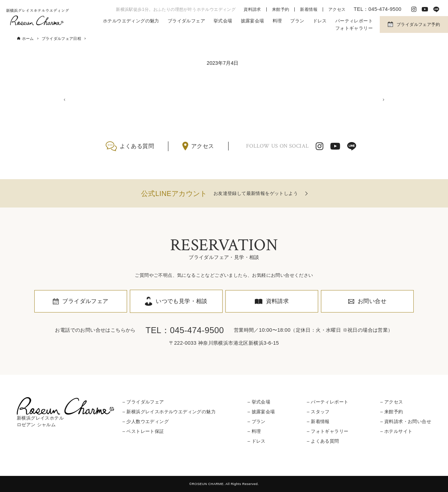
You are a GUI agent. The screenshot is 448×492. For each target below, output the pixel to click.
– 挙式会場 (259, 402)
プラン (297, 21)
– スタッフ (318, 412)
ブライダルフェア (186, 21)
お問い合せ (372, 301)
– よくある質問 (323, 441)
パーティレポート (354, 21)
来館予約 (281, 9)
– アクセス (391, 402)
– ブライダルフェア (143, 402)
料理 (277, 21)
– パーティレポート (328, 402)
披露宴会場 (253, 21)
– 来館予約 (391, 412)
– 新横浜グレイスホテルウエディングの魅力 (169, 412)
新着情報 (309, 9)
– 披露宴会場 (261, 412)
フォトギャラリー (354, 28)
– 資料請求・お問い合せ (405, 421)
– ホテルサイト (396, 431)
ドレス (320, 21)
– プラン (257, 421)
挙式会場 (223, 21)
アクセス (337, 9)
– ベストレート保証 (143, 431)
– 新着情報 (318, 421)
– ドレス (257, 441)
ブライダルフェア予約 (418, 24)
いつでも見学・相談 (182, 301)
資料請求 (252, 9)
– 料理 (254, 431)
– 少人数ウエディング (146, 421)
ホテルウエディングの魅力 (131, 21)
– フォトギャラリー (328, 431)
